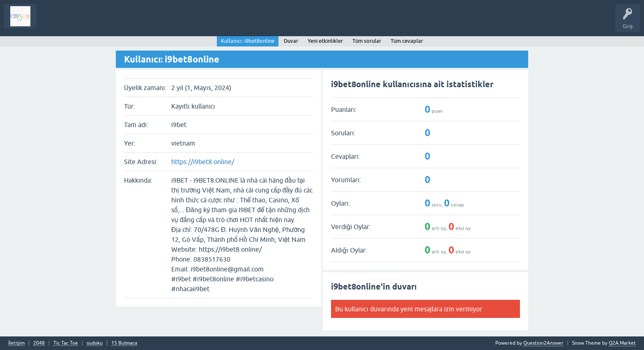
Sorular (51, 22)
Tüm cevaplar (407, 41)
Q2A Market (622, 343)
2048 (39, 343)
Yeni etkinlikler (325, 41)
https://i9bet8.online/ (203, 162)
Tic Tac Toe (66, 343)
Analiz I (97, 22)
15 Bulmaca (124, 343)
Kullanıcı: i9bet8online (247, 41)
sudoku (95, 343)
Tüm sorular (367, 41)
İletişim (16, 343)
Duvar (291, 41)
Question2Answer (543, 343)
